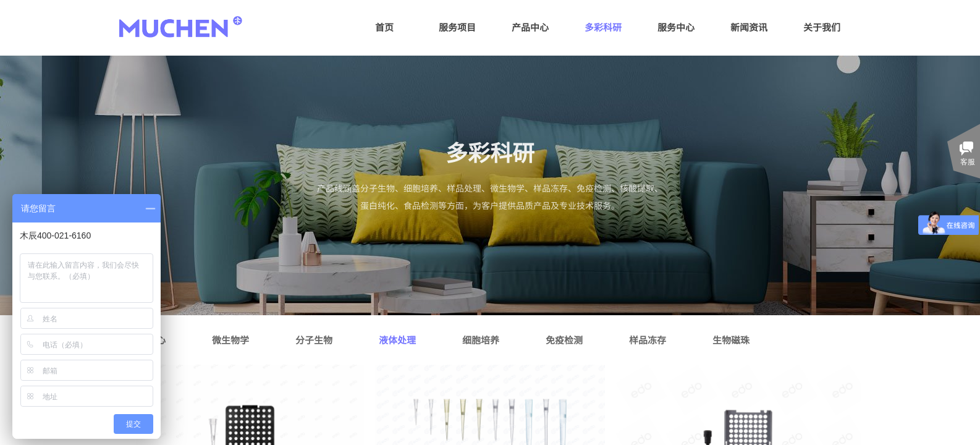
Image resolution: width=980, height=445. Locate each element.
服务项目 (457, 27)
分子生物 (314, 340)
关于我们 (822, 27)
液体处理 (397, 340)
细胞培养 (481, 340)
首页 (384, 27)
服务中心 (676, 27)
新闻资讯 (749, 27)
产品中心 (530, 27)
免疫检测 (564, 340)
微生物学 (230, 340)
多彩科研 (603, 27)
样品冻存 (648, 340)
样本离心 (147, 340)
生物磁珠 (731, 340)
